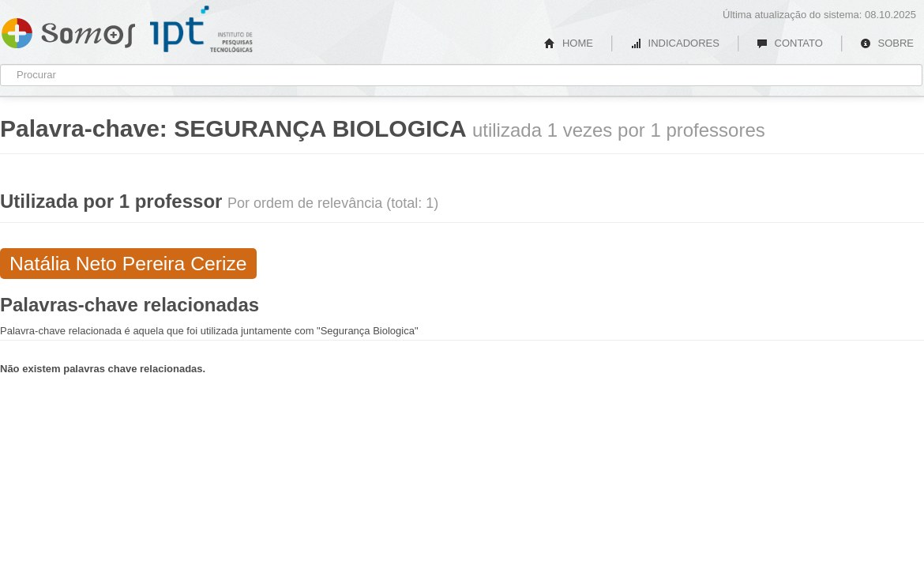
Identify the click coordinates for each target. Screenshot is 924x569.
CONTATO (790, 43)
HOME (569, 43)
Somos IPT (68, 30)
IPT (201, 29)
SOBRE (887, 43)
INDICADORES (675, 43)
